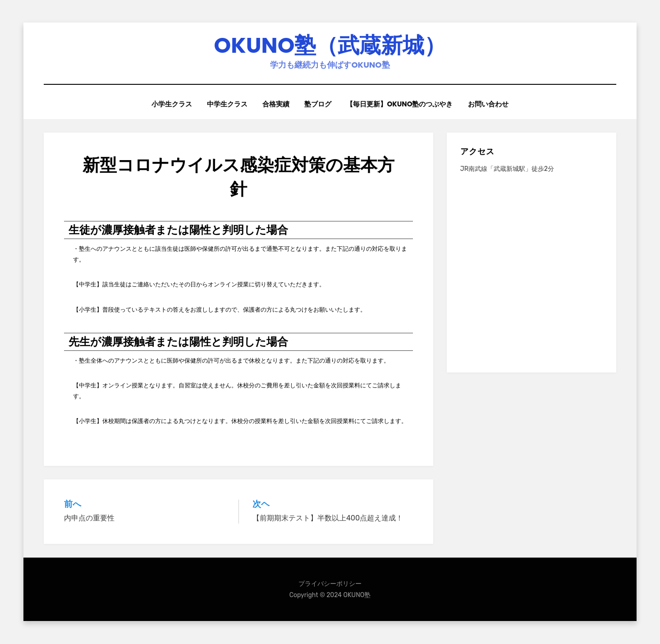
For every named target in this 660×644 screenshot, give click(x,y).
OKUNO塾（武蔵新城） (330, 45)
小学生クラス (171, 104)
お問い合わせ (489, 104)
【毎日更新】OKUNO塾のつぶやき (400, 104)
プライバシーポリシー (330, 584)
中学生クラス (227, 104)
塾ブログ (318, 104)
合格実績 (276, 104)
